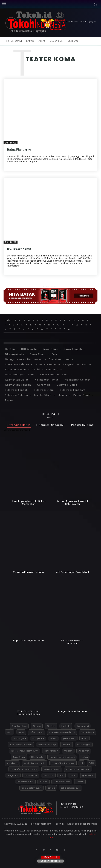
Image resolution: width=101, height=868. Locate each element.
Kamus (30, 41)
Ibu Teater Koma (19, 249)
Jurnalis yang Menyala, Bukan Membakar (29, 503)
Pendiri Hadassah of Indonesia (73, 642)
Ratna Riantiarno (19, 150)
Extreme (73, 41)
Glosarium (57, 41)
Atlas (42, 41)
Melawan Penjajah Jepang (28, 572)
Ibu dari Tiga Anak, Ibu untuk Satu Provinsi (73, 503)
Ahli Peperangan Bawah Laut (73, 572)
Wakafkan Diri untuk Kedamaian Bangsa (28, 713)
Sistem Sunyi (14, 41)
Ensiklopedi (11, 143)
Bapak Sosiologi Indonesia (29, 640)
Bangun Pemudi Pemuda (73, 711)
